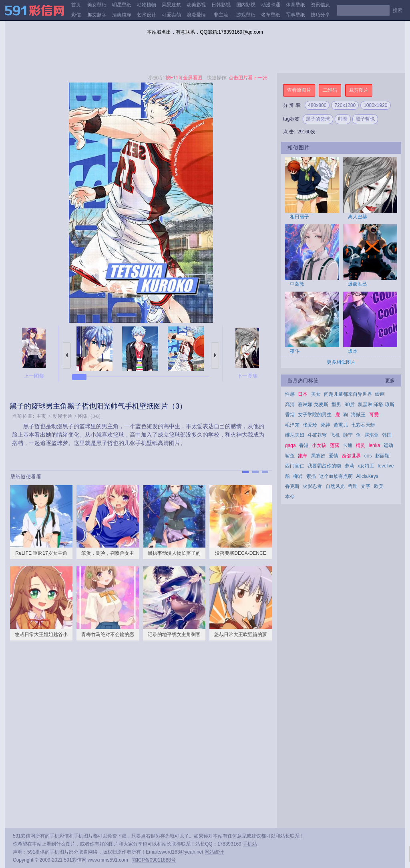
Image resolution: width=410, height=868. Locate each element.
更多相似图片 (341, 362)
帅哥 (343, 119)
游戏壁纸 (246, 15)
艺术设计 (147, 15)
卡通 (348, 445)
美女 (316, 394)
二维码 (330, 90)
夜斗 (295, 351)
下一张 (215, 355)
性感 (290, 394)
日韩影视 (221, 5)
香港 (304, 445)
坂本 (353, 351)
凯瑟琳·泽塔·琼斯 (376, 405)
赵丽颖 (382, 456)
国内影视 (246, 5)
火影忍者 (312, 486)
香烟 (290, 415)
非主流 (221, 15)
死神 (326, 425)
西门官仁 (295, 466)
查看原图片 (299, 90)
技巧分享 (320, 15)
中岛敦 (297, 284)
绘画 (380, 394)
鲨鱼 (290, 456)
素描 (311, 476)
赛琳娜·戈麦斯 (313, 405)
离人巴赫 (358, 217)
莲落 (335, 445)
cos (368, 456)
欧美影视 (196, 5)
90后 (349, 405)
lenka (375, 445)
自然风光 (335, 486)
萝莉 (350, 466)
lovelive (386, 466)
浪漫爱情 (196, 15)
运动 (388, 445)
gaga (290, 445)
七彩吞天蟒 (363, 425)
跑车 (303, 456)
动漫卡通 (271, 5)
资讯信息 (320, 5)
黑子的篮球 (318, 119)
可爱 (374, 415)
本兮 (290, 497)
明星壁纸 (122, 5)
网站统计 (214, 852)
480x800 (317, 105)
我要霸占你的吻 (324, 466)
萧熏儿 (341, 425)
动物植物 (147, 5)
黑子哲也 (365, 119)
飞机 (335, 435)
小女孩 (319, 445)
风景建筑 (171, 5)
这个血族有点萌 (336, 476)
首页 (76, 5)
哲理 (353, 486)
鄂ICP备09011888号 (154, 860)
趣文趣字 (97, 15)
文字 (366, 486)
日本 (303, 394)
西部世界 (351, 456)
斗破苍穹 (317, 435)
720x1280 (345, 105)
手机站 (250, 844)
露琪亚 (372, 435)
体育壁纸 (295, 5)
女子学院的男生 (315, 415)
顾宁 (348, 435)
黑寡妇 (318, 456)
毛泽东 (292, 425)
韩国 (387, 435)
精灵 (360, 445)
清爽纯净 (122, 15)
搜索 (398, 10)
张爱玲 (310, 425)
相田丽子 (299, 217)
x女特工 (366, 466)
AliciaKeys (367, 476)
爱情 (334, 456)
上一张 (67, 355)
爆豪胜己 (358, 284)
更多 (390, 381)
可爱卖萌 (171, 15)
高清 (290, 405)
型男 (336, 405)
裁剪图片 (359, 90)
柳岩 (298, 476)
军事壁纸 (295, 15)
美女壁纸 (97, 5)
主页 (41, 416)
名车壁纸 (271, 15)
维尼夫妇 (295, 435)
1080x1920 (375, 105)
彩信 (76, 15)
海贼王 (358, 415)
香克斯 (292, 486)
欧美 (379, 486)
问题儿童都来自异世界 (348, 394)
